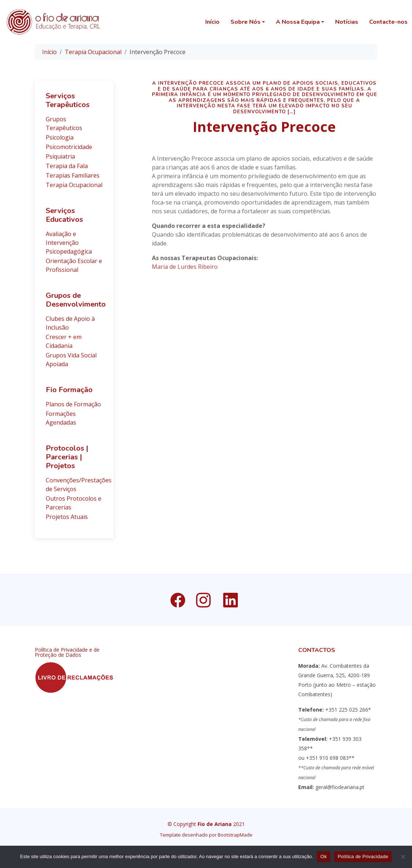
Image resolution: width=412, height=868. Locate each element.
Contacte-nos (388, 22)
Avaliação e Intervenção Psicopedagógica (69, 246)
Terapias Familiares (73, 179)
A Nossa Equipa (298, 22)
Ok (324, 856)
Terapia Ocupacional (93, 52)
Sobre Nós (246, 22)
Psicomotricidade (69, 150)
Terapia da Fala (67, 169)
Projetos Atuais (67, 520)
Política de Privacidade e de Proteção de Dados (67, 652)
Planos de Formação (73, 408)
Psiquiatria (60, 160)
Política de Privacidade (363, 856)
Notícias (347, 22)
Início (212, 22)
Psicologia (60, 141)
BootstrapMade (235, 835)
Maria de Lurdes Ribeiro (185, 277)
